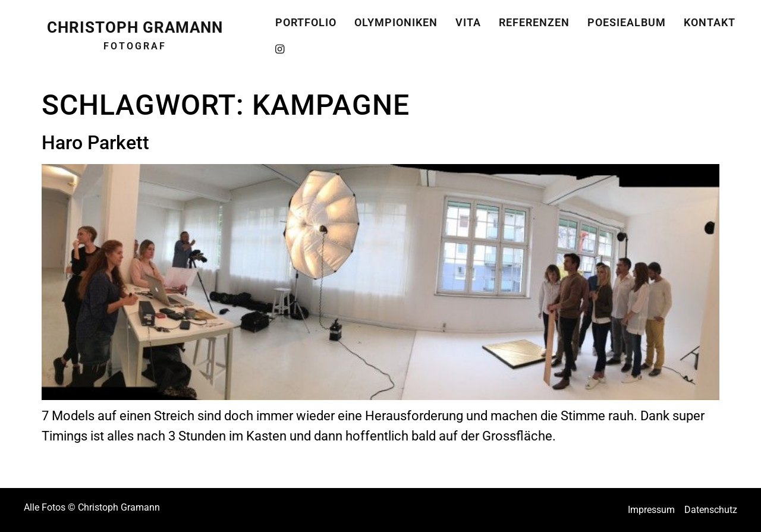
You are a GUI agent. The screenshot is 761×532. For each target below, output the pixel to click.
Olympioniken (396, 19)
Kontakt (710, 19)
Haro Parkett (95, 143)
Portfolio (306, 19)
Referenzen (534, 19)
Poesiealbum (627, 19)
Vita (468, 19)
